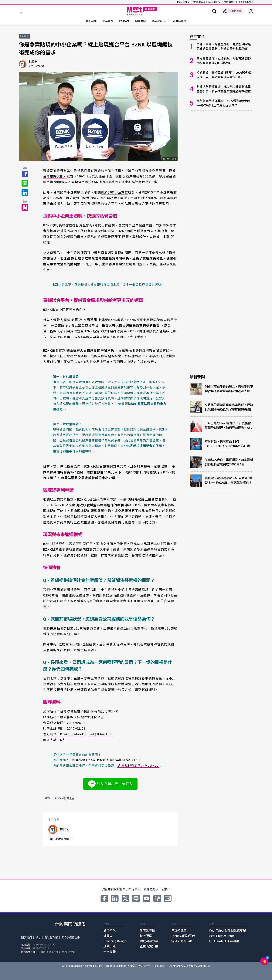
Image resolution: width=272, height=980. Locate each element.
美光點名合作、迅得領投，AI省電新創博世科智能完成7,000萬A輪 (224, 61)
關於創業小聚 (231, 2)
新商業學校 (147, 931)
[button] (264, 961)
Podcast (124, 21)
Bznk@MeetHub (100, 734)
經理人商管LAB (182, 941)
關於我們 (26, 938)
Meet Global (183, 2)
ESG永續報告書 (71, 938)
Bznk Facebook (72, 734)
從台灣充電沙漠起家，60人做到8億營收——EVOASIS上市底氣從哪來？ (223, 103)
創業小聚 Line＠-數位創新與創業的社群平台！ (105, 760)
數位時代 (110, 931)
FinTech (25, 36)
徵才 (38, 938)
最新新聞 (91, 21)
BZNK (155, 198)
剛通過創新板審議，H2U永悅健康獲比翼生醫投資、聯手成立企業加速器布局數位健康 (224, 89)
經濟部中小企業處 (114, 192)
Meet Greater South (222, 936)
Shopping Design (115, 941)
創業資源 (159, 21)
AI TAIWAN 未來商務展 (224, 941)
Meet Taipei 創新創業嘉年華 (227, 931)
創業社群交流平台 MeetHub (138, 766)
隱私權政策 (51, 938)
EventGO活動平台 (183, 936)
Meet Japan (199, 2)
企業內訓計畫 (149, 946)
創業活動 (140, 21)
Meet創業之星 (64, 798)
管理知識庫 (179, 931)
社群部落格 (179, 21)
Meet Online (214, 2)
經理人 (108, 936)
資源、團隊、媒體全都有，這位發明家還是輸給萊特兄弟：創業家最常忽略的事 (224, 47)
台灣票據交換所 (55, 176)
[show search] (214, 11)
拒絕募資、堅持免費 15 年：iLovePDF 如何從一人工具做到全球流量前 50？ (224, 75)
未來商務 (110, 952)
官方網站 (50, 734)
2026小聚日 (247, 2)
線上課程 (146, 936)
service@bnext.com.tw (44, 945)
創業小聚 (110, 946)
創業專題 (108, 21)
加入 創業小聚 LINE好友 (110, 784)
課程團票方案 (149, 941)
